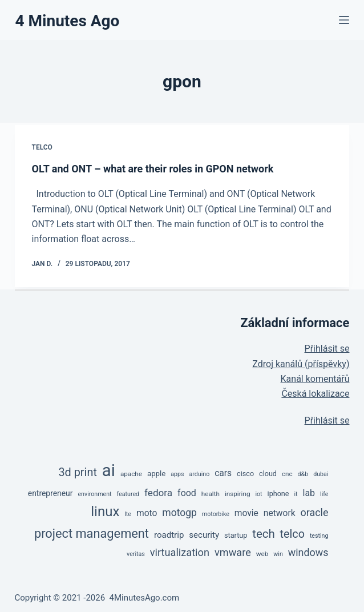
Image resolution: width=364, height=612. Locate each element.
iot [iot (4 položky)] (258, 494)
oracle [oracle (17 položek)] (315, 512)
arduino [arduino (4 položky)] (199, 474)
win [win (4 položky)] (278, 554)
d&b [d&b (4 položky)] (303, 474)
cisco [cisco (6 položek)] (245, 474)
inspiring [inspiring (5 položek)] (238, 494)
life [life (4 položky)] (324, 494)
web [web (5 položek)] (262, 554)
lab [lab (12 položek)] (309, 493)
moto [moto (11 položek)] (147, 513)
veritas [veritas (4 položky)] (136, 554)
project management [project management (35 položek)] (92, 534)
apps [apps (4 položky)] (177, 474)
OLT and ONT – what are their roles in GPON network (153, 169)
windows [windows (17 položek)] (308, 552)
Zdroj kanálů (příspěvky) (301, 364)
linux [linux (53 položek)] (105, 512)
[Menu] (344, 20)
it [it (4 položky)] (296, 494)
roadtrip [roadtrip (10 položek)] (169, 535)
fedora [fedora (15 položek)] (158, 493)
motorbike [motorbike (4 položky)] (216, 514)
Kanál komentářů (315, 379)
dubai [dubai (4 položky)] (321, 474)
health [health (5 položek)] (211, 494)
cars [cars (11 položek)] (223, 473)
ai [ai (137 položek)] (109, 470)
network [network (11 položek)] (280, 513)
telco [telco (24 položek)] (292, 534)
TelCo (42, 147)
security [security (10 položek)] (204, 535)
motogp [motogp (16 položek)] (179, 513)
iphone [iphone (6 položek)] (278, 494)
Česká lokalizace (315, 394)
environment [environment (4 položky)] (94, 494)
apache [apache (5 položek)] (131, 474)
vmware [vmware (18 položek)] (233, 552)
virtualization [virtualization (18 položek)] (180, 552)
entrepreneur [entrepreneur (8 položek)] (50, 493)
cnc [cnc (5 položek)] (287, 474)
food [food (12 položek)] (187, 493)
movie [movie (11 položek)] (246, 513)
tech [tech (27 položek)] (263, 534)
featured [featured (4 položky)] (128, 494)
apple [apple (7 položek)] (156, 474)
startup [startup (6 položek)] (236, 535)
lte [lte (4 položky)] (128, 514)
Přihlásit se (327, 349)
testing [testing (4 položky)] (319, 536)
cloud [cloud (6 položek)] (268, 474)
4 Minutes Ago (68, 21)
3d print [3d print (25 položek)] (77, 472)
